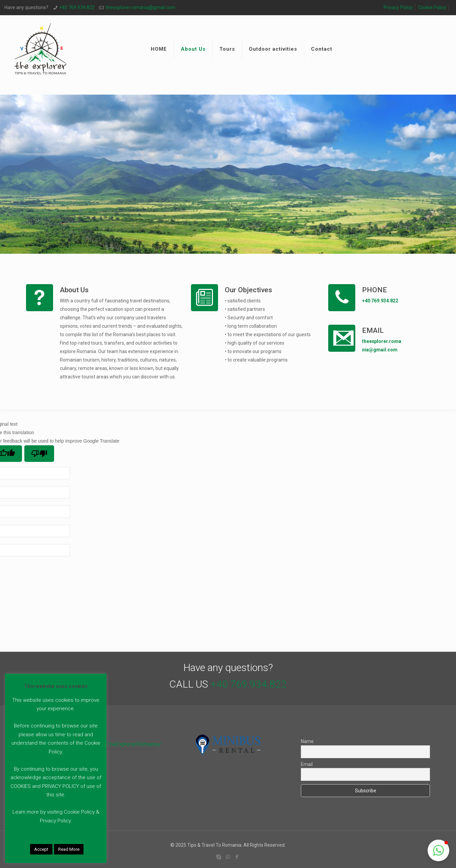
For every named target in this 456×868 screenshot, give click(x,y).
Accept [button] (41, 849)
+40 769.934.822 (77, 7)
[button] (438, 850)
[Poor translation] (39, 454)
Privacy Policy (398, 7)
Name (307, 741)
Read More (69, 849)
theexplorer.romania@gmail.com (140, 7)
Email (307, 764)
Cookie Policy (432, 7)
